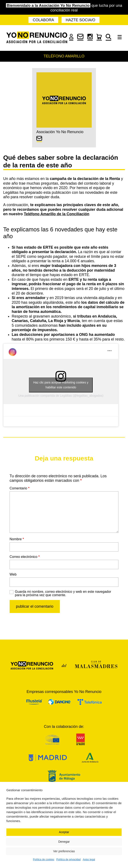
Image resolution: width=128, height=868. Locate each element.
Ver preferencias (64, 851)
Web (13, 574)
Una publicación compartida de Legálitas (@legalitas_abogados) (61, 396)
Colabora (43, 20)
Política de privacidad (68, 859)
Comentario (19, 488)
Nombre (17, 539)
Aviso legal (89, 859)
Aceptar (64, 832)
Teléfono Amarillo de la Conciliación (57, 214)
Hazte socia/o (80, 20)
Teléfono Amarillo (64, 56)
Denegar (64, 842)
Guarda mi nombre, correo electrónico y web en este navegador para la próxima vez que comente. (63, 593)
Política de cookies (44, 859)
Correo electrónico (25, 557)
